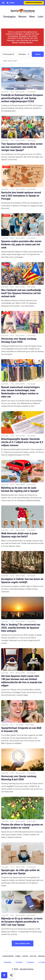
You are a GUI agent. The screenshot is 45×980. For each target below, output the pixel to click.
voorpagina (9, 17)
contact (25, 956)
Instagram (31, 962)
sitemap (41, 956)
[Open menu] (3, 3)
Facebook (19, 962)
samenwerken (8, 956)
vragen (18, 956)
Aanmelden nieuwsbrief (34, 3)
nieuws (22, 17)
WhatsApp (8, 962)
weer (32, 17)
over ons (33, 956)
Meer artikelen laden (22, 943)
